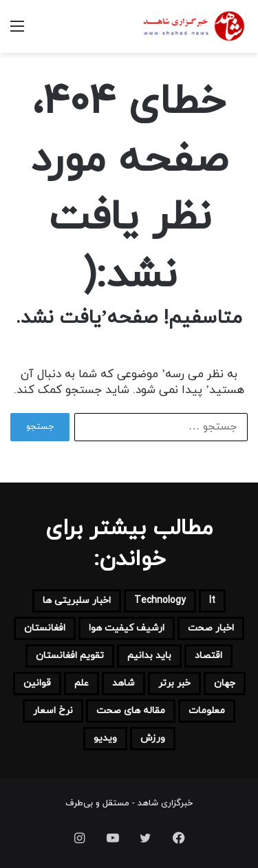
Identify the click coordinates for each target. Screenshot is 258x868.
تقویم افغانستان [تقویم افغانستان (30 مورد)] (70, 656)
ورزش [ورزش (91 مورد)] (153, 738)
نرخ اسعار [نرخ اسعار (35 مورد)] (53, 711)
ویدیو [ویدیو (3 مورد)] (105, 738)
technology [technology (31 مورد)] (160, 601)
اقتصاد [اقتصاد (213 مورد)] (208, 656)
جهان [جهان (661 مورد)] (225, 683)
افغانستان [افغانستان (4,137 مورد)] (45, 628)
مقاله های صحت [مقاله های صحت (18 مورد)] (131, 711)
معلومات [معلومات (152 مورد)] (207, 711)
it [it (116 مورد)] (212, 601)
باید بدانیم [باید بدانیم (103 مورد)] (149, 656)
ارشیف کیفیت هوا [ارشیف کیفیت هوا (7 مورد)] (127, 628)
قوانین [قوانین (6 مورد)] (37, 683)
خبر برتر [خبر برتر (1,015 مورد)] (174, 683)
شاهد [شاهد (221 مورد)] (123, 683)
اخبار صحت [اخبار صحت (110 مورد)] (211, 628)
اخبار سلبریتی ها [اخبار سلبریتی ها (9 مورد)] (77, 601)
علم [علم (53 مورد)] (82, 683)
